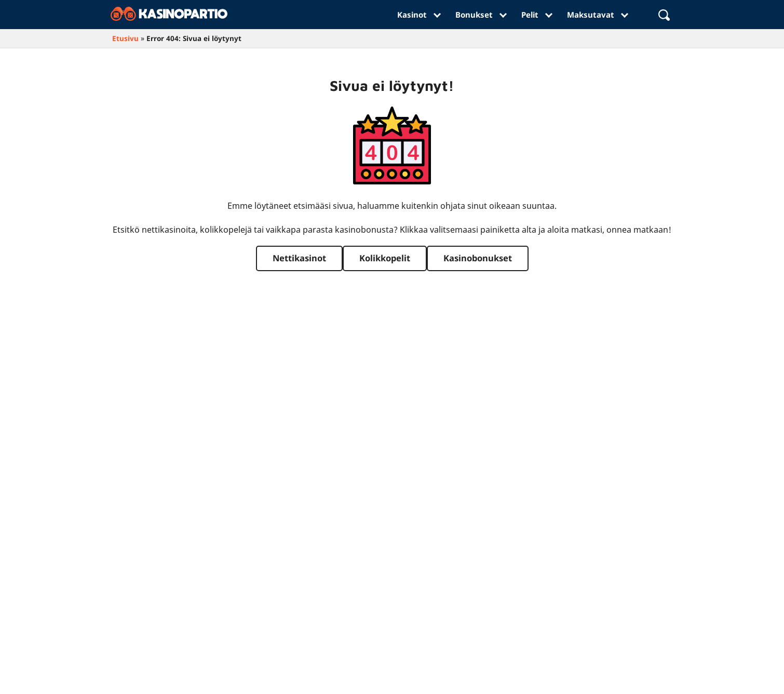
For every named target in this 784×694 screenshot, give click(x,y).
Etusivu (125, 38)
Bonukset (481, 15)
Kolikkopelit (385, 258)
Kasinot (418, 15)
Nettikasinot (299, 258)
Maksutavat (597, 15)
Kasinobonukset (478, 258)
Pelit (536, 15)
